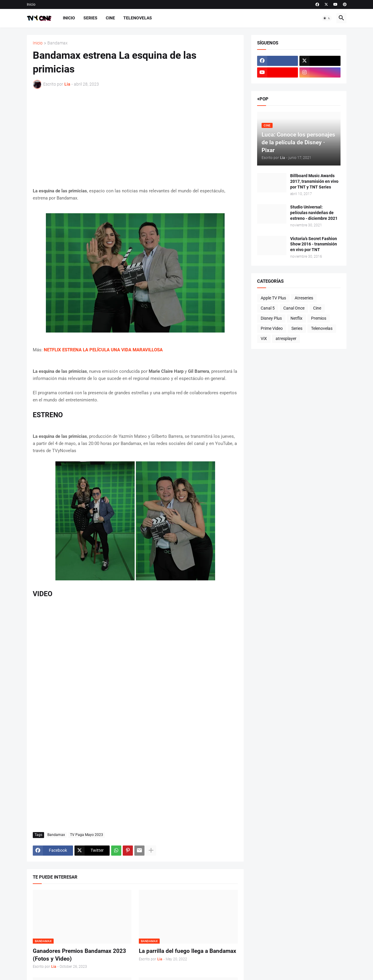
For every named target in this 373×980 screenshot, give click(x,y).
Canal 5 (268, 308)
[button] (327, 18)
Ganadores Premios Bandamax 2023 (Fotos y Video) (79, 955)
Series (90, 18)
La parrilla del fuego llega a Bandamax (188, 951)
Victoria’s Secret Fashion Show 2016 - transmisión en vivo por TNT (314, 244)
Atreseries (304, 298)
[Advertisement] (135, 138)
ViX (264, 338)
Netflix (296, 318)
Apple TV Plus (273, 298)
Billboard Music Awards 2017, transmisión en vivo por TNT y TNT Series (314, 181)
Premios (319, 318)
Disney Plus (271, 318)
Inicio (31, 4)
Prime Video (272, 328)
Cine (110, 18)
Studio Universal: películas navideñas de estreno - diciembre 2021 (314, 213)
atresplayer (286, 338)
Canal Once (294, 308)
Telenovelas (138, 18)
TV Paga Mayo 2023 (87, 835)
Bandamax (57, 43)
